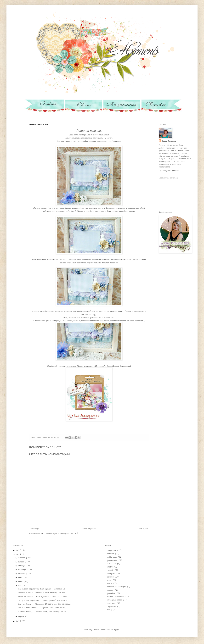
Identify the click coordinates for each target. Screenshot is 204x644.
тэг (109, 610)
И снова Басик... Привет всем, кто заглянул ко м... (43, 611)
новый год (111, 563)
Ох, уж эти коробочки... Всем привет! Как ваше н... (44, 600)
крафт (110, 567)
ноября (22, 562)
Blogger (115, 630)
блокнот (110, 577)
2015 (19, 621)
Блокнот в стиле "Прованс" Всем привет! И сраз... (43, 593)
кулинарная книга (115, 600)
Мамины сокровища (116, 596)
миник (110, 583)
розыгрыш (111, 603)
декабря (22, 558)
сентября (23, 569)
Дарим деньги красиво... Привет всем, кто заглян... (43, 608)
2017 (19, 550)
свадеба (110, 570)
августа (22, 573)
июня (21, 581)
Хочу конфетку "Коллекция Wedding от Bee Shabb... (45, 604)
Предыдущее (143, 528)
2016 (19, 554)
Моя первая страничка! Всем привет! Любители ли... (43, 589)
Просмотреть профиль (169, 170)
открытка (111, 550)
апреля (22, 616)
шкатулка (111, 573)
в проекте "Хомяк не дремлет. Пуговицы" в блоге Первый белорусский (99, 366)
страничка (111, 606)
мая (20, 585)
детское (110, 554)
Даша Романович (170, 141)
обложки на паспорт (116, 587)
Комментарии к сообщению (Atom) (62, 533)
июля (21, 577)
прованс (110, 590)
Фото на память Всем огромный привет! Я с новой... (44, 596)
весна (109, 580)
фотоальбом (112, 560)
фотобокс (111, 593)
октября (22, 566)
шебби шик (112, 557)
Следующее (35, 528)
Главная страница (88, 528)
